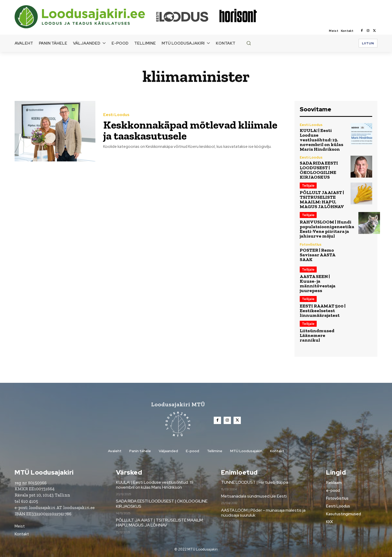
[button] (249, 43)
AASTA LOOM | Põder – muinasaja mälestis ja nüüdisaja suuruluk (263, 513)
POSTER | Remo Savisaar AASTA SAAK (318, 255)
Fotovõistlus (311, 244)
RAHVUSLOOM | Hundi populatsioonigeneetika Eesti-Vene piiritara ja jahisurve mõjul (327, 229)
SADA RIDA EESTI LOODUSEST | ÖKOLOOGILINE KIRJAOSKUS (319, 170)
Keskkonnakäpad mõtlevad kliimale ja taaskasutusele (190, 130)
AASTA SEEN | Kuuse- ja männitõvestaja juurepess (318, 283)
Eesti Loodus (116, 115)
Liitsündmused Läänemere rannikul (317, 335)
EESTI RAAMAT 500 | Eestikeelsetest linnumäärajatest (323, 311)
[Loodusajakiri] (85, 17)
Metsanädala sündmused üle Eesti (254, 496)
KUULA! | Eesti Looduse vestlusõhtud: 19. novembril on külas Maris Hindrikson (321, 140)
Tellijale (308, 186)
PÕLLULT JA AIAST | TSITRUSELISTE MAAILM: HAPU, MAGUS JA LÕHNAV (322, 199)
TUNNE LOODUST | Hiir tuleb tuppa (255, 482)
